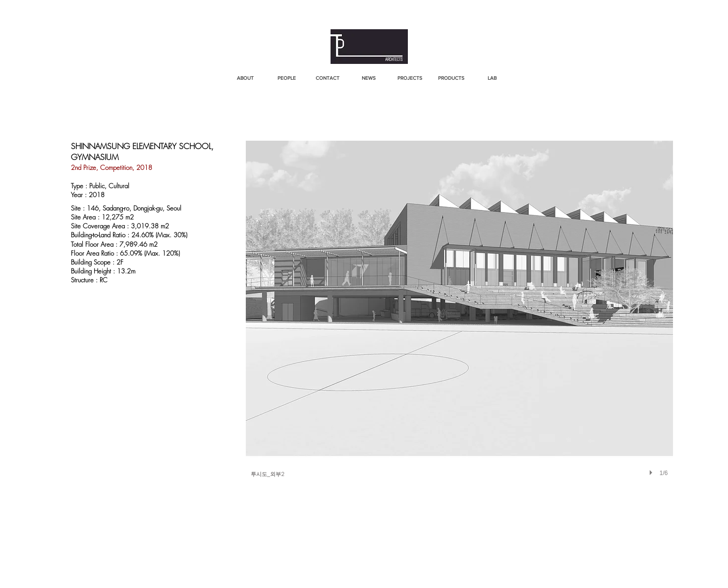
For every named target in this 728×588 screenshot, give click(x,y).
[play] (652, 473)
